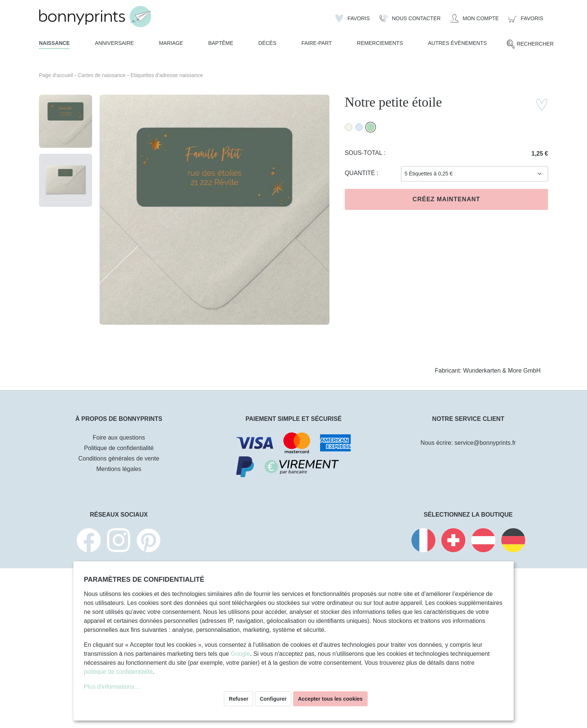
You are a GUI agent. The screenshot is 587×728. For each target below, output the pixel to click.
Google (240, 654)
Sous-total (364, 153)
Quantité (361, 173)
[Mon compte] (475, 18)
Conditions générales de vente (119, 458)
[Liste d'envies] (352, 18)
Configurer (273, 699)
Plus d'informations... (112, 687)
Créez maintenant (446, 199)
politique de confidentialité (118, 672)
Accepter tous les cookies (330, 699)
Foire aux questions (119, 438)
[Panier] (526, 18)
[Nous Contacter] (410, 18)
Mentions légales (119, 469)
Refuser (238, 699)
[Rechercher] (530, 44)
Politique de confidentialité (119, 448)
